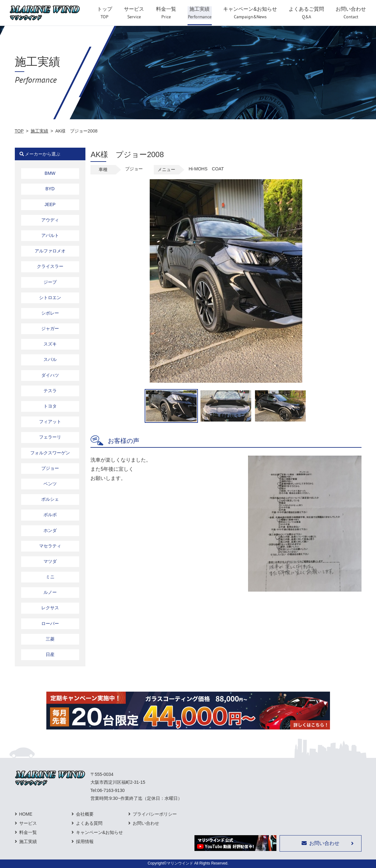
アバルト (50, 235)
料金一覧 (28, 832)
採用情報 (85, 841)
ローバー (50, 623)
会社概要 (85, 814)
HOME (26, 814)
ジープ (50, 282)
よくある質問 (89, 823)
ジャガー (50, 328)
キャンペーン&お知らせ (99, 832)
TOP (19, 131)
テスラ (50, 391)
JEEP (50, 204)
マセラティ (50, 546)
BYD (50, 189)
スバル (50, 359)
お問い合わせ (146, 823)
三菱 (50, 639)
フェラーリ (50, 437)
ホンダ (50, 530)
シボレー (50, 313)
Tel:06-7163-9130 (108, 790)
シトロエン (50, 298)
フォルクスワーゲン (50, 453)
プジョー (50, 468)
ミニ (50, 577)
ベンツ (50, 484)
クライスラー (50, 266)
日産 (50, 654)
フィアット (50, 422)
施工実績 (39, 131)
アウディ (50, 220)
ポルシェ (50, 499)
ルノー (50, 592)
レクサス (50, 608)
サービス (28, 823)
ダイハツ (50, 375)
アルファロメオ (50, 251)
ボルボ (50, 515)
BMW (50, 173)
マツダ (50, 561)
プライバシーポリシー (155, 814)
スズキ (50, 344)
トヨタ (50, 406)
